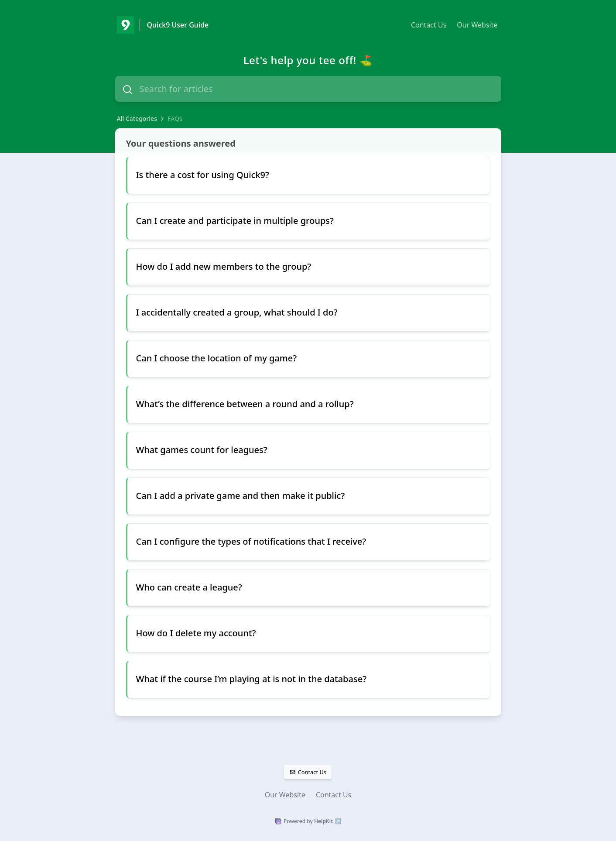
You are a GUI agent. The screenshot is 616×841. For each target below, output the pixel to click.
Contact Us (429, 25)
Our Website (477, 25)
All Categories (137, 118)
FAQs (175, 118)
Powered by (308, 821)
